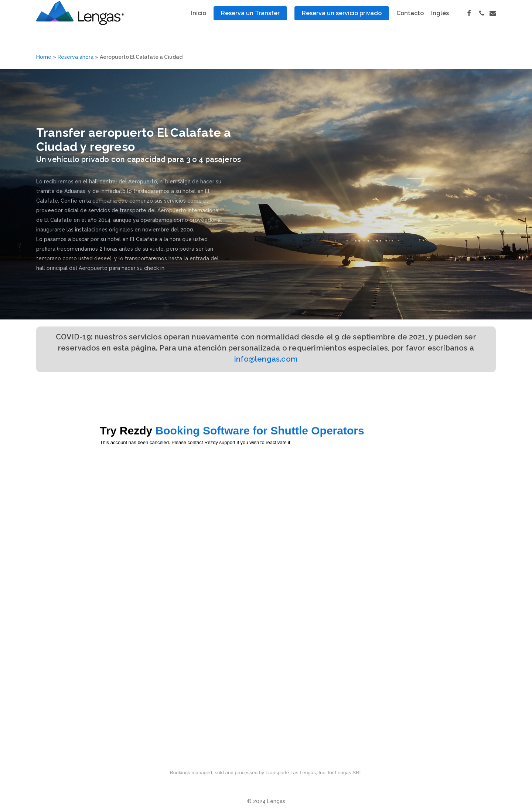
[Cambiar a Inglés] (440, 22)
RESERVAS (53, 117)
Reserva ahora (76, 57)
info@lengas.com (266, 359)
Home (44, 57)
